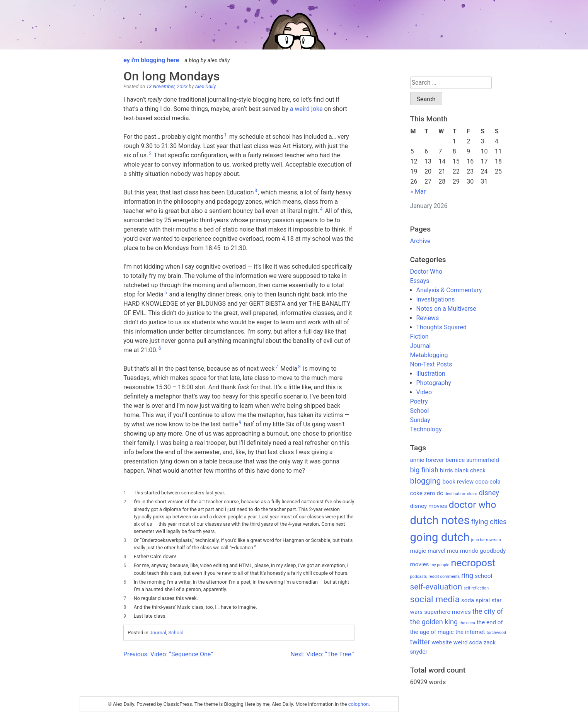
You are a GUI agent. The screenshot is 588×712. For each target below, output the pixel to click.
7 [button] (277, 367)
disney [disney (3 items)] (489, 493)
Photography (434, 383)
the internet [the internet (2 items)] (470, 632)
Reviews (428, 318)
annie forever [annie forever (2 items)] (427, 460)
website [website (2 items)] (442, 642)
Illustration (431, 374)
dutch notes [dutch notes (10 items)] (440, 520)
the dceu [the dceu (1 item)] (467, 623)
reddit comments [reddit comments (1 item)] (444, 577)
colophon (359, 704)
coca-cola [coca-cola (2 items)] (488, 482)
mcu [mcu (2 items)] (453, 551)
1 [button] (226, 135)
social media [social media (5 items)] (435, 599)
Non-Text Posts (431, 364)
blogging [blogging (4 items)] (426, 481)
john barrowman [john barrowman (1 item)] (486, 540)
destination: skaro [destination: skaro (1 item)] (461, 494)
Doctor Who (426, 272)
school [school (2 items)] (483, 576)
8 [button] (299, 367)
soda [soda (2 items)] (468, 600)
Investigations (436, 299)
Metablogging (429, 355)
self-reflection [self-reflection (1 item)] (476, 588)
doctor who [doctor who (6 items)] (473, 505)
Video (424, 392)
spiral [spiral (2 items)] (483, 600)
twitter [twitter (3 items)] (420, 642)
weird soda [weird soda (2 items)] (468, 642)
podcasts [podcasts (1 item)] (419, 577)
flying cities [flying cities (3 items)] (489, 522)
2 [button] (150, 153)
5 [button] (166, 293)
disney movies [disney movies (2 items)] (429, 506)
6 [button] (160, 348)
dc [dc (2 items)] (440, 493)
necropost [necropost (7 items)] (473, 563)
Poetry (419, 401)
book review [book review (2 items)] (458, 482)
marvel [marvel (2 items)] (436, 551)
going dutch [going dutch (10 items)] (440, 537)
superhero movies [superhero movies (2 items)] (447, 612)
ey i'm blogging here (151, 60)
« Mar (418, 192)
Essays (420, 281)
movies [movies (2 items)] (420, 564)
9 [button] (240, 422)
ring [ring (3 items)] (467, 575)
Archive (420, 241)
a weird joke (306, 109)
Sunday (420, 420)
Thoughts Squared (441, 327)
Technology (426, 429)
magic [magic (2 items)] (418, 551)
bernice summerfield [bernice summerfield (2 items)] (472, 460)
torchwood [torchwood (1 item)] (497, 633)
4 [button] (321, 209)
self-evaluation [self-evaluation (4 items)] (436, 587)
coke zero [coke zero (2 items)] (423, 493)
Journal (158, 633)
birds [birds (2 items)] (447, 470)
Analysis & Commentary (449, 290)
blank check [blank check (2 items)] (470, 470)
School (176, 633)
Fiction (419, 336)
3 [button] (256, 191)
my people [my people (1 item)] (440, 565)
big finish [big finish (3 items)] (424, 470)
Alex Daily (205, 86)
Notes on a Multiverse (446, 309)
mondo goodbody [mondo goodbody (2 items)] (483, 551)
